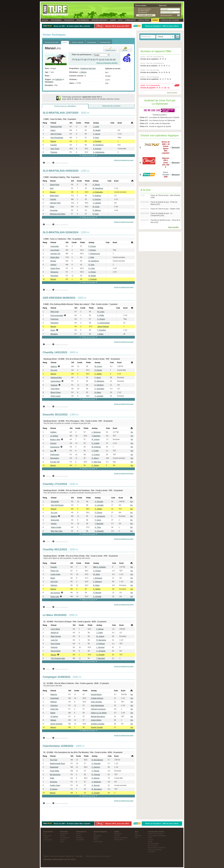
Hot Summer (55, 593)
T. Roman (92, 250)
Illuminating (54, 458)
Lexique (151, 840)
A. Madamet (96, 782)
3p (79, 59)
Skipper (53, 720)
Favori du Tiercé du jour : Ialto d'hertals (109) (165, 196)
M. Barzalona (97, 789)
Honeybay (54, 210)
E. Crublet (95, 443)
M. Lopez (101, 312)
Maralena (54, 334)
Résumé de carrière (111, 106)
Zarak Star (54, 709)
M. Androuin (96, 447)
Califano (53, 432)
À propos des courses (170, 20)
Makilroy (54, 367)
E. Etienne (95, 778)
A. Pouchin (99, 502)
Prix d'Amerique (153, 844)
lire (132, 432)
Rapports (99, 20)
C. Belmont (97, 582)
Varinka (54, 524)
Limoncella (54, 246)
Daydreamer (55, 447)
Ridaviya (54, 695)
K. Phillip (101, 315)
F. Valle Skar (96, 462)
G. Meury (95, 458)
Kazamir (54, 145)
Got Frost (54, 582)
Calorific (53, 199)
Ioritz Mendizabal (97, 706)
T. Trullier (95, 451)
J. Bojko (100, 334)
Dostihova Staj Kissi (88, 68)
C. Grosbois (101, 651)
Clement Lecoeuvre (98, 709)
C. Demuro (96, 767)
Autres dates (48, 840)
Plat (136, 834)
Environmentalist (57, 316)
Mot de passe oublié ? (166, 15)
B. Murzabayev (97, 760)
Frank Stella (54, 771)
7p (105, 59)
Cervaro (53, 443)
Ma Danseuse (55, 775)
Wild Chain (55, 312)
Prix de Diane (153, 846)
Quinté (113, 20)
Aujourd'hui (47, 836)
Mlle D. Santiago (99, 567)
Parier (155, 20)
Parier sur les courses (155, 834)
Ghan (52, 207)
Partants (117, 836)
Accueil (45, 20)
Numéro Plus (119, 840)
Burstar (53, 261)
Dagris (53, 130)
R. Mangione (99, 381)
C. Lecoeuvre (100, 516)
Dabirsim (59, 79)
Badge (53, 713)
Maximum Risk (56, 127)
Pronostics (69, 20)
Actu (120, 20)
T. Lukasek (97, 203)
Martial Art (55, 633)
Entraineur (80, 838)
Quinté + (63, 840)
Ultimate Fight (55, 203)
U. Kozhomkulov (103, 323)
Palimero (54, 585)
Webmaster (46, 856)
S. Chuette (97, 596)
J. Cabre (99, 633)
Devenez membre (141, 6)
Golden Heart (55, 785)
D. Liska (91, 268)
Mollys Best (54, 196)
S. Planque (100, 644)
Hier (45, 834)
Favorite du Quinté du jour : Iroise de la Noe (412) (165, 221)
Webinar (54, 702)
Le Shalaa (54, 436)
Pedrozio (54, 647)
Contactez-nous (54, 856)
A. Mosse (100, 629)
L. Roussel (100, 647)
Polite (52, 778)
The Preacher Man (58, 658)
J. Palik (91, 257)
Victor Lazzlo (55, 396)
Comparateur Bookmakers (157, 836)
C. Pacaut (97, 571)
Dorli (52, 188)
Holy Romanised (57, 138)
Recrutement (61, 856)
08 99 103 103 (152, 110)
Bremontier (55, 520)
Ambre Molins (96, 720)
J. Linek (96, 127)
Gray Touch (55, 149)
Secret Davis (56, 651)
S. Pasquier (99, 531)
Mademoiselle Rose (57, 764)
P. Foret (96, 138)
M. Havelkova (98, 145)
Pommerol (54, 323)
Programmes (56, 20)
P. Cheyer (92, 246)
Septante (54, 385)
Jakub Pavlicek (103, 327)
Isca (52, 451)
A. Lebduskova (99, 152)
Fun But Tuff (55, 462)
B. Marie (98, 392)
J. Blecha (83, 72)
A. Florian (92, 272)
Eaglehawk (55, 698)
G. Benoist (97, 593)
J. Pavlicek (97, 141)
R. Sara (91, 265)
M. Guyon (98, 366)
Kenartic (54, 567)
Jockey (79, 836)
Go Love (54, 370)
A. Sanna (96, 134)
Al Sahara (54, 717)
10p (85, 59)
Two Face (54, 760)
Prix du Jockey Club (155, 850)
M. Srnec (96, 207)
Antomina (54, 706)
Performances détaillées (65, 106)
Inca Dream (55, 250)
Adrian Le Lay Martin (99, 713)
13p (111, 59)
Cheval (79, 834)
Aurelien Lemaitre (98, 724)
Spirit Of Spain (56, 134)
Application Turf (70, 856)
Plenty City (54, 571)
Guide (150, 842)
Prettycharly (55, 455)
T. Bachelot (96, 436)
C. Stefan (98, 374)
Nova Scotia (55, 644)
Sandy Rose (55, 185)
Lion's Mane (55, 629)
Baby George (56, 636)
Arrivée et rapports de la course (124, 160)
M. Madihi (97, 130)
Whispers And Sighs (58, 214)
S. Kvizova (97, 149)
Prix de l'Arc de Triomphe (157, 848)
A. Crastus (96, 455)
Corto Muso (55, 389)
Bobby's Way (55, 440)
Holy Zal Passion (57, 505)
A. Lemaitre (99, 396)
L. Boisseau (96, 432)
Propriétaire (80, 840)
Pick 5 (62, 842)
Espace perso (144, 20)
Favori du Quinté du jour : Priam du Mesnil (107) (164, 203)
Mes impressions (143, 13)
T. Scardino (102, 330)
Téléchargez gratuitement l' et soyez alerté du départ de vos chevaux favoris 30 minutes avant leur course (91, 98)
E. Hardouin (99, 385)
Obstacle (138, 836)
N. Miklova (97, 210)
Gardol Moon (55, 381)
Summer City (55, 254)
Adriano (53, 265)
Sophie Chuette (97, 727)
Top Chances (64, 838)
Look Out (54, 640)
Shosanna (54, 272)
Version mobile (79, 856)
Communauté (130, 20)
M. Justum (96, 439)
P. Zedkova (97, 196)
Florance (54, 152)
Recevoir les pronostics (145, 9)
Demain (46, 838)
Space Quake (56, 527)
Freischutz (54, 319)
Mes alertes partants (144, 11)
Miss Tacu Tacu (57, 531)
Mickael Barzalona (98, 717)
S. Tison (98, 527)
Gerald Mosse (96, 695)
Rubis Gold (55, 597)
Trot (136, 838)
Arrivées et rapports (121, 838)
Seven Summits (56, 724)
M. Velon (96, 574)
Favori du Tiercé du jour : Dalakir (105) (165, 209)
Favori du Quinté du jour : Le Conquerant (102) (161, 214)
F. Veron (98, 378)
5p (76, 59)
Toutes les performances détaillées (107, 63)
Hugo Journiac (96, 702)
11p (100, 59)
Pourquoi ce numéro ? (160, 115)
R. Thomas (96, 775)
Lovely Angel (55, 574)
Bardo (53, 578)
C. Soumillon (99, 389)
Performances (83, 20)
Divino (53, 330)
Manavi (53, 141)
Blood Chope (55, 392)
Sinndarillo (55, 502)
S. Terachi (101, 319)
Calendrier (152, 852)
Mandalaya (49, 82)
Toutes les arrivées (172, 92)
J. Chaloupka (98, 192)
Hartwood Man (56, 378)
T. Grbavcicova (94, 254)
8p (108, 59)
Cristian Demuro (97, 698)
